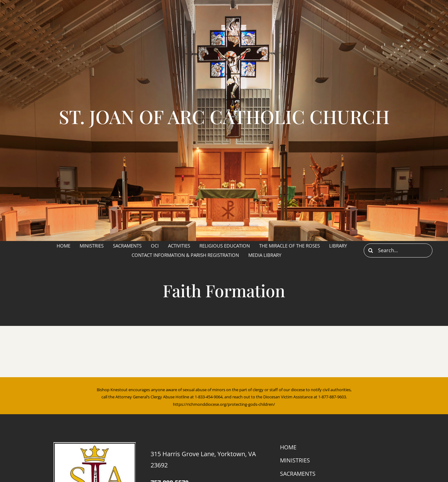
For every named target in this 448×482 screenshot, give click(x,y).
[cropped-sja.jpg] (95, 445)
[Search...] (398, 250)
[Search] (371, 250)
